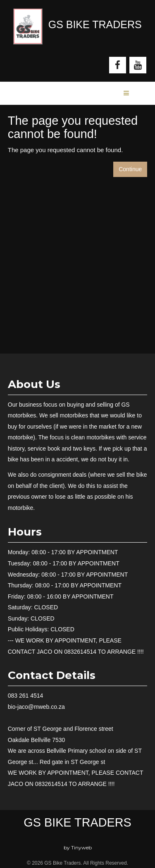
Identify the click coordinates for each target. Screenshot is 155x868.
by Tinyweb (78, 847)
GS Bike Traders (77, 822)
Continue (130, 169)
